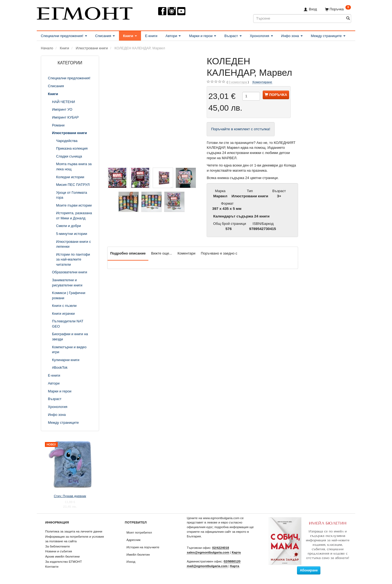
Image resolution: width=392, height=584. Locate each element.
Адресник (134, 540)
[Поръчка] (338, 9)
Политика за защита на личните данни (74, 531)
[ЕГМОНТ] (85, 12)
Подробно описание (128, 253)
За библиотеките (58, 546)
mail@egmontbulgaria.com (207, 566)
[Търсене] (348, 18)
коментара (238, 82)
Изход (131, 562)
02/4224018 (221, 548)
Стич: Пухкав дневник (70, 496)
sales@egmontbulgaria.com (208, 552)
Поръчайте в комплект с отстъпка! (241, 129)
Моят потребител (139, 532)
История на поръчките (143, 547)
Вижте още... (162, 253)
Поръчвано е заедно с (219, 253)
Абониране (309, 570)
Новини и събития (59, 551)
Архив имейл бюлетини (62, 556)
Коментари (186, 253)
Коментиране (262, 82)
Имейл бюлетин (138, 554)
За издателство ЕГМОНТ (64, 562)
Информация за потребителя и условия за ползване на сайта (75, 539)
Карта (236, 552)
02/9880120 (232, 561)
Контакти (52, 566)
